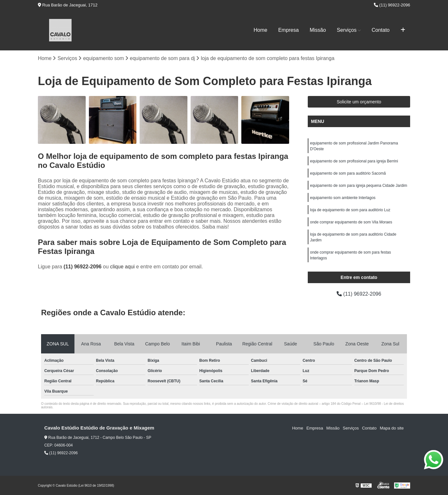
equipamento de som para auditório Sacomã (348, 173)
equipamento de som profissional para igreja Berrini (354, 161)
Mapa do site (392, 428)
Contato (381, 30)
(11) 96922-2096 (392, 5)
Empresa (289, 30)
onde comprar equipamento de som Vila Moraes (351, 222)
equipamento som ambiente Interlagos (343, 198)
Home (260, 30)
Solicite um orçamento (359, 102)
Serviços (347, 30)
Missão (318, 30)
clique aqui (122, 267)
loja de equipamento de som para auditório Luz (350, 210)
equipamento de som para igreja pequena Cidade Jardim (359, 186)
